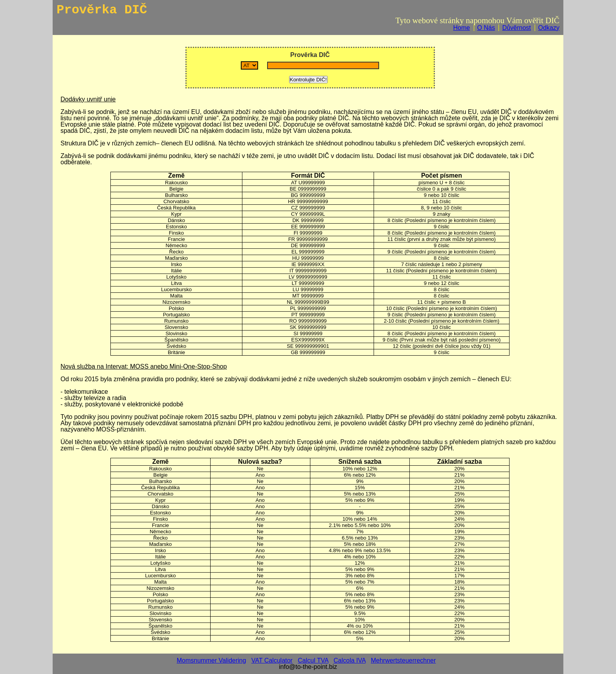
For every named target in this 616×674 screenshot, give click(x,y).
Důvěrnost (516, 28)
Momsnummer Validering (212, 660)
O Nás (486, 28)
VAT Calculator (272, 660)
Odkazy (549, 28)
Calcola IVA (350, 660)
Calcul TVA (313, 660)
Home (461, 28)
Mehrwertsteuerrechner (403, 660)
